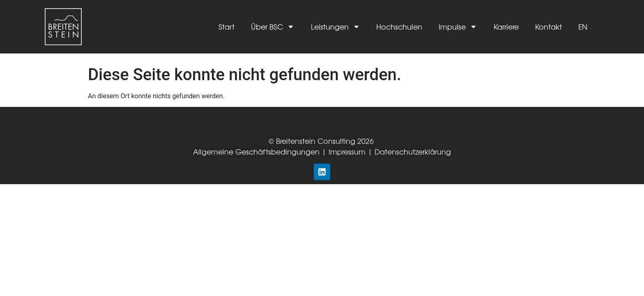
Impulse (458, 27)
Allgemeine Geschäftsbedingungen (256, 151)
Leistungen (336, 27)
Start (227, 27)
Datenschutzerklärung (413, 151)
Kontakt (549, 27)
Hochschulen (399, 27)
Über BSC (273, 27)
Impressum (348, 151)
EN (583, 27)
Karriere (506, 27)
